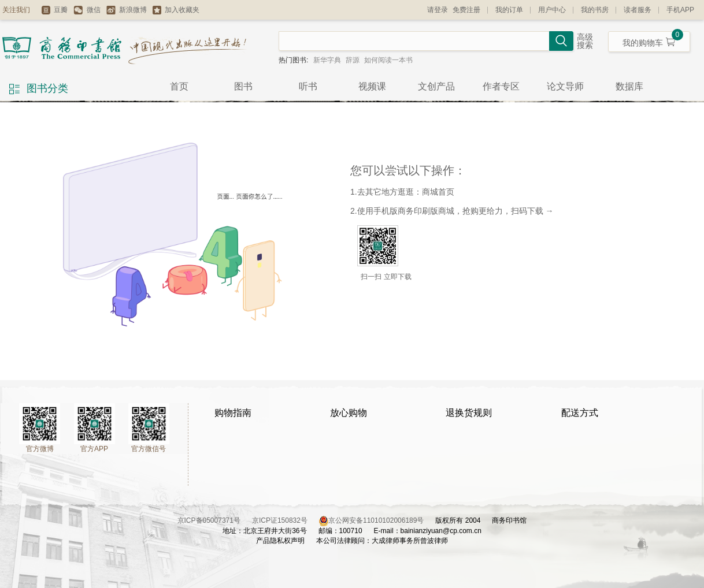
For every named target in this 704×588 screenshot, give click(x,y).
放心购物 (349, 413)
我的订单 (509, 10)
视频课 (372, 86)
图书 (243, 86)
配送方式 (580, 413)
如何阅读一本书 (388, 60)
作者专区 (501, 86)
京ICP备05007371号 (215, 520)
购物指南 (233, 413)
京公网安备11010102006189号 (376, 520)
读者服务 (638, 10)
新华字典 (327, 60)
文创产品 (436, 86)
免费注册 (466, 10)
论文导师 (565, 86)
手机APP (680, 10)
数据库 (629, 86)
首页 (179, 86)
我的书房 (595, 10)
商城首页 (438, 192)
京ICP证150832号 (286, 520)
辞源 (353, 60)
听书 (308, 86)
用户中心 (552, 10)
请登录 (438, 10)
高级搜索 (585, 41)
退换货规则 (469, 413)
